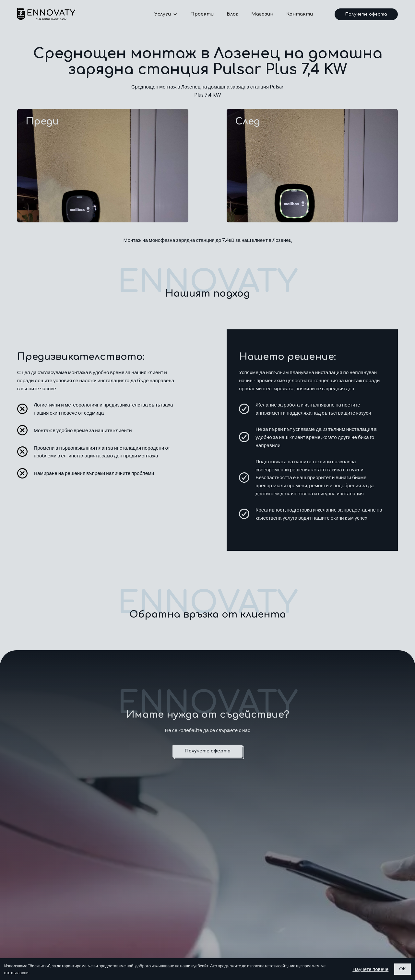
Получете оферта (366, 14)
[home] (46, 14)
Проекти (202, 14)
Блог (232, 14)
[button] (166, 14)
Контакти (300, 14)
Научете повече (370, 969)
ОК (403, 969)
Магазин (262, 14)
